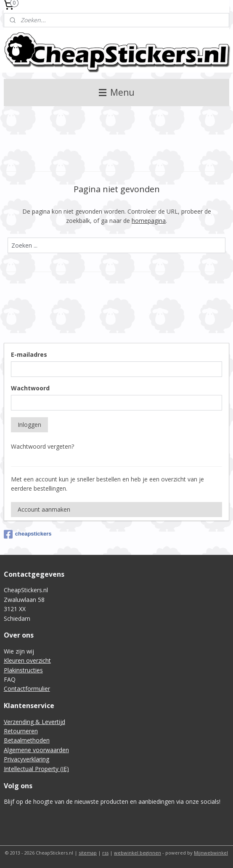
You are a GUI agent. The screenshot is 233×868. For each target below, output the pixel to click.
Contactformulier (27, 689)
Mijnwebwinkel (211, 853)
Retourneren (21, 731)
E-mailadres (29, 354)
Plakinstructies (23, 670)
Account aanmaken (44, 509)
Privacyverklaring (26, 759)
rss (105, 853)
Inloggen (29, 425)
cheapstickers (28, 534)
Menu (117, 92)
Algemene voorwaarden (36, 750)
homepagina (149, 221)
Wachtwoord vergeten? (42, 446)
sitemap (88, 853)
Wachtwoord (30, 388)
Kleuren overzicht (27, 660)
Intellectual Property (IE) (36, 769)
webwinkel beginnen (138, 853)
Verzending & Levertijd (34, 722)
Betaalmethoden (27, 740)
